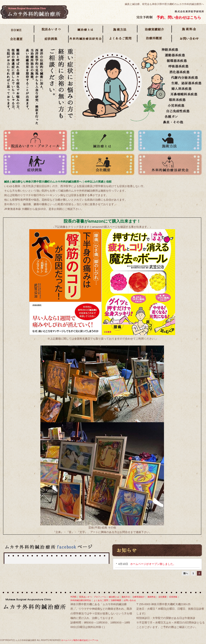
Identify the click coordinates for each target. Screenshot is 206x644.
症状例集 (52, 39)
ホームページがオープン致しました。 (153, 564)
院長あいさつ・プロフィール (52, 29)
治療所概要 (155, 39)
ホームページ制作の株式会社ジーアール (80, 640)
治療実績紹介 (155, 29)
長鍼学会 (86, 39)
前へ (186, 573)
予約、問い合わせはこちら (179, 17)
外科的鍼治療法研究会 (170, 164)
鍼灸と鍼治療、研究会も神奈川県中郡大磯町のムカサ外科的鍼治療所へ (164, 4)
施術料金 (189, 29)
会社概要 (17, 39)
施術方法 (120, 29)
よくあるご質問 (120, 39)
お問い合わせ (189, 39)
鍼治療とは (86, 29)
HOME (17, 29)
